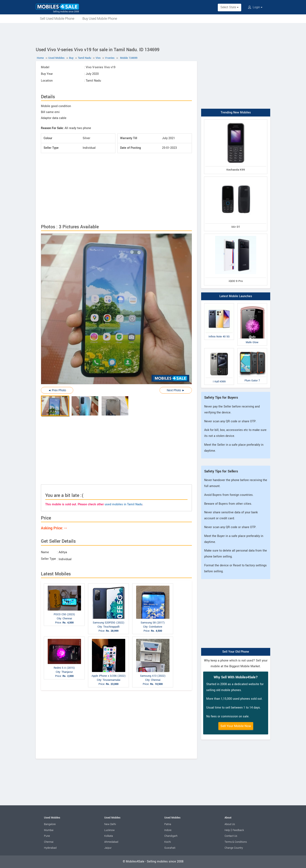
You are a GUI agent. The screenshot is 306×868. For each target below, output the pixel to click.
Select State (229, 7)
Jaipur (108, 848)
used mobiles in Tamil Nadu (123, 504)
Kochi (168, 842)
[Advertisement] (153, 34)
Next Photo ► (176, 390)
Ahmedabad (111, 842)
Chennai (49, 842)
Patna (168, 824)
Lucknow (110, 830)
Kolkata (109, 836)
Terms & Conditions (236, 842)
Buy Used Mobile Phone (100, 19)
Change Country (234, 848)
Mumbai (49, 830)
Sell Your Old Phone (236, 652)
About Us (230, 824)
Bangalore (50, 824)
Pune (47, 836)
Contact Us (231, 836)
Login (255, 7)
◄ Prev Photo (57, 390)
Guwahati (170, 848)
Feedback (238, 830)
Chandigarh (171, 836)
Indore (168, 830)
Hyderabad (50, 848)
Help (227, 830)
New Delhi (110, 824)
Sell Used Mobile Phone (57, 19)
